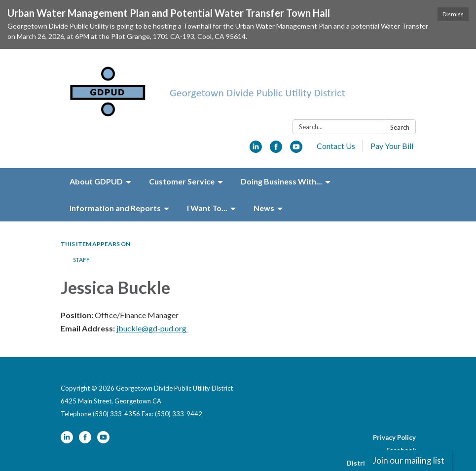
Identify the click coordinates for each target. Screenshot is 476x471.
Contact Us (336, 114)
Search (400, 96)
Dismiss (453, 14)
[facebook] (276, 118)
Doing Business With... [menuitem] (281, 150)
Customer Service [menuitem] (182, 150)
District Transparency (381, 432)
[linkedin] (256, 118)
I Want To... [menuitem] (207, 176)
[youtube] (296, 118)
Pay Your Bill (392, 114)
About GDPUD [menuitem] (96, 150)
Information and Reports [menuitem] (115, 176)
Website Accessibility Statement (364, 445)
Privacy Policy (394, 406)
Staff (81, 228)
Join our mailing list (408, 460)
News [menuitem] (264, 176)
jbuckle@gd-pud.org (152, 297)
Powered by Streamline (353, 458)
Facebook (401, 419)
